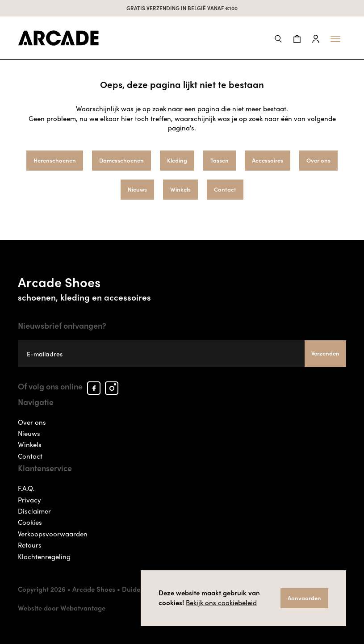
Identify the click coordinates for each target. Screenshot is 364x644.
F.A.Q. (26, 488)
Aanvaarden (304, 598)
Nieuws (137, 189)
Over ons (318, 160)
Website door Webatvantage (62, 608)
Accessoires (268, 160)
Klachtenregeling (44, 556)
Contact (225, 189)
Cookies (30, 522)
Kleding (177, 160)
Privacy (29, 500)
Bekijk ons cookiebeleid (221, 602)
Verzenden (325, 353)
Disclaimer (34, 511)
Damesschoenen (121, 160)
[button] (278, 38)
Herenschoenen (55, 160)
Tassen (220, 160)
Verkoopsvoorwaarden (53, 534)
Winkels (180, 189)
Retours (30, 545)
